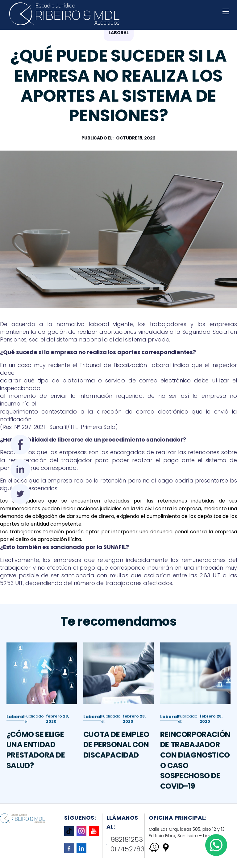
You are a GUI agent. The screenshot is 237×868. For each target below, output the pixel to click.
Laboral (15, 726)
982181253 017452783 (126, 844)
